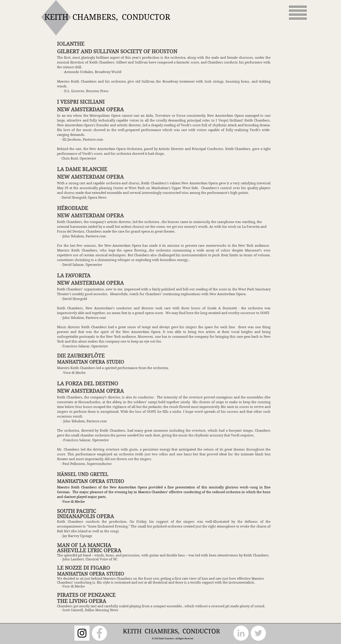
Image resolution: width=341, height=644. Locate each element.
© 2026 (155, 638)
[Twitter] (258, 633)
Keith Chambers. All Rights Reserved (176, 638)
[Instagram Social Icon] (82, 633)
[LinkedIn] (241, 633)
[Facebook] (99, 633)
